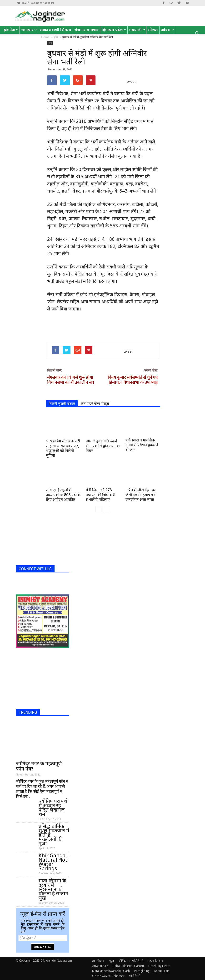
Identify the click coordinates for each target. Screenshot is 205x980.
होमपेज (11, 30)
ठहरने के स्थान (155, 961)
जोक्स (167, 30)
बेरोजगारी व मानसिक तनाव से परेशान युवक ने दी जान (142, 445)
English (12, 37)
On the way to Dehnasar (108, 976)
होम (50, 43)
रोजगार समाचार (86, 30)
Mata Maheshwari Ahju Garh (111, 971)
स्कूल (111, 961)
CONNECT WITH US (35, 569)
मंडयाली (137, 30)
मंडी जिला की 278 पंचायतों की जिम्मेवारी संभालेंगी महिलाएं (100, 495)
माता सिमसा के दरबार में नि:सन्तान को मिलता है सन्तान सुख (53, 889)
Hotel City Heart (159, 966)
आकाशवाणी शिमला (55, 30)
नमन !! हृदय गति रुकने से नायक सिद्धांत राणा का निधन (103, 446)
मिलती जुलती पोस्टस (62, 403)
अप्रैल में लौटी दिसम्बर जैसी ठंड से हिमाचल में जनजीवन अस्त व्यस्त (141, 495)
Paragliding (142, 971)
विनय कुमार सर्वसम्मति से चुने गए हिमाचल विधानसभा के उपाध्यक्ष (133, 380)
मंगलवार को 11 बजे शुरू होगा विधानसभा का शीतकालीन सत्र (71, 380)
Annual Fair (162, 971)
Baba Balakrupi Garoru (128, 966)
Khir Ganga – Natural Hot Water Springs (54, 862)
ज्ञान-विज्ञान (98, 961)
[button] (197, 34)
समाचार (29, 30)
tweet (131, 81)
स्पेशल (153, 30)
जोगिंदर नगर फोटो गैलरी (131, 961)
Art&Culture (100, 966)
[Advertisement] (103, 326)
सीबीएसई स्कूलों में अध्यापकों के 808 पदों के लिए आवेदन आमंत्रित (63, 495)
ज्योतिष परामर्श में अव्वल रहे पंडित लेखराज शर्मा (53, 807)
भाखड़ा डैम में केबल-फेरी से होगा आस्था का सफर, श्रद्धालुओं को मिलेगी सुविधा (63, 448)
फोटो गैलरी (135, 976)
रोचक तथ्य (31, 37)
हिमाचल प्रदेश (114, 30)
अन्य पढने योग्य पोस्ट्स (95, 403)
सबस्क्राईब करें (43, 947)
